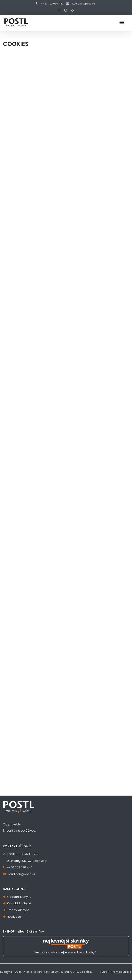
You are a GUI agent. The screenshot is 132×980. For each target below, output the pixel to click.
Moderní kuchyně (19, 897)
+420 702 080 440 (52, 4)
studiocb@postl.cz (83, 4)
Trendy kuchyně (18, 910)
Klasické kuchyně (19, 903)
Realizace (14, 917)
